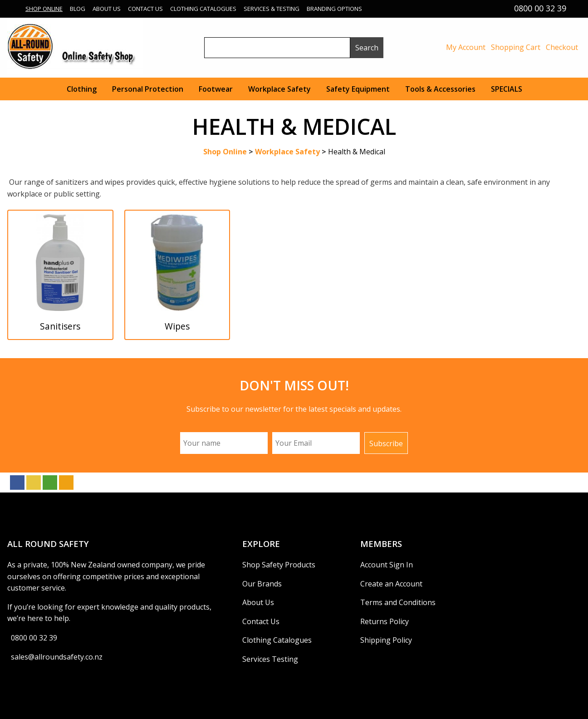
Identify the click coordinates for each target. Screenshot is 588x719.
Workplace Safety (279, 89)
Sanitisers (60, 326)
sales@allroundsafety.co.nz (57, 657)
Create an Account (391, 584)
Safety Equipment (358, 89)
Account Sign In (387, 565)
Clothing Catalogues (203, 9)
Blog (78, 9)
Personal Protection (148, 89)
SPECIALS (507, 89)
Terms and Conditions (398, 602)
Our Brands (262, 584)
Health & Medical (357, 152)
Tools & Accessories (440, 89)
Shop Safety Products (279, 565)
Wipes (177, 326)
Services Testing (270, 659)
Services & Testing (272, 9)
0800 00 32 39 (34, 638)
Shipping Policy (386, 640)
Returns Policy (385, 621)
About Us (107, 9)
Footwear (216, 89)
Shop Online (44, 9)
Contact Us (145, 9)
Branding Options (334, 9)
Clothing (82, 89)
